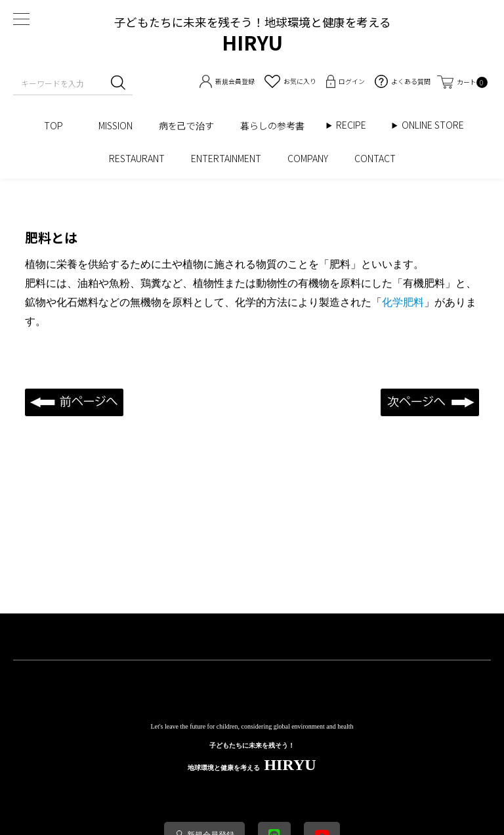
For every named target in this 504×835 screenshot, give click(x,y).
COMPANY (308, 158)
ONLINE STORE (437, 125)
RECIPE (356, 125)
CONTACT (375, 158)
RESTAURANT (137, 158)
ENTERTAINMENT (226, 158)
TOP (58, 125)
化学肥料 (403, 302)
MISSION (115, 125)
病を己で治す (186, 125)
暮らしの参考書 (277, 125)
